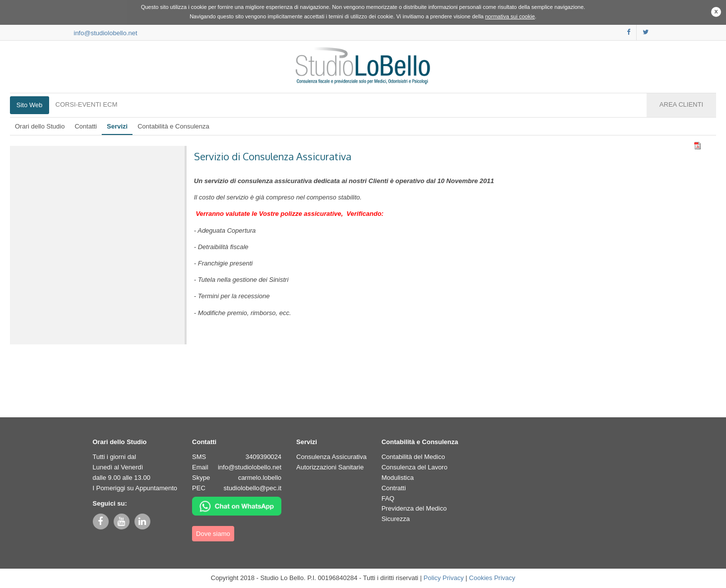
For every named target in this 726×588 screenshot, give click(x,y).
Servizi (117, 126)
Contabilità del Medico (413, 457)
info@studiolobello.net (106, 33)
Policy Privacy (444, 578)
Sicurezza (396, 519)
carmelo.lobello (260, 478)
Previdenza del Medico (414, 508)
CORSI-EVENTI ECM (87, 104)
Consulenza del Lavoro (415, 467)
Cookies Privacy (492, 578)
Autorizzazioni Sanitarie (330, 467)
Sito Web (30, 105)
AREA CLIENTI (681, 104)
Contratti (394, 488)
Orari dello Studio (40, 126)
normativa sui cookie (510, 16)
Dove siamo (213, 534)
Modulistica (398, 478)
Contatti (86, 126)
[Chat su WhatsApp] (237, 505)
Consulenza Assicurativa (331, 457)
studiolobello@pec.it (253, 488)
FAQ (388, 498)
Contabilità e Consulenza (173, 126)
